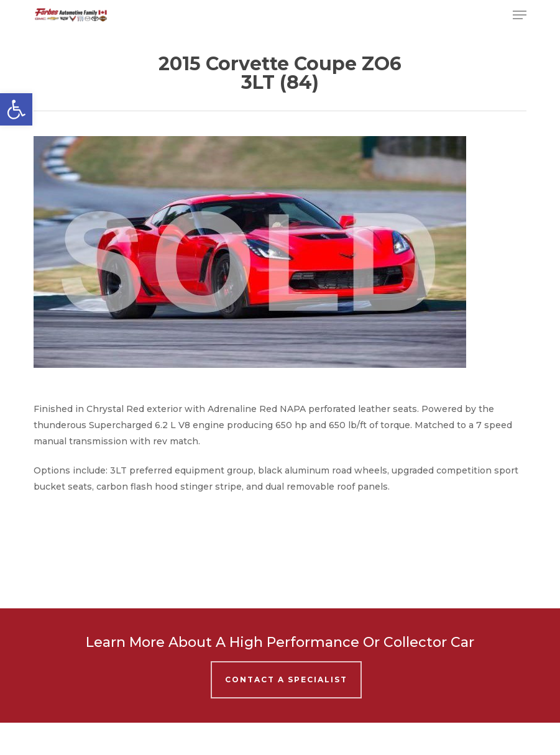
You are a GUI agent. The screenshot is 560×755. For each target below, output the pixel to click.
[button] (16, 109)
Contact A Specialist (286, 679)
